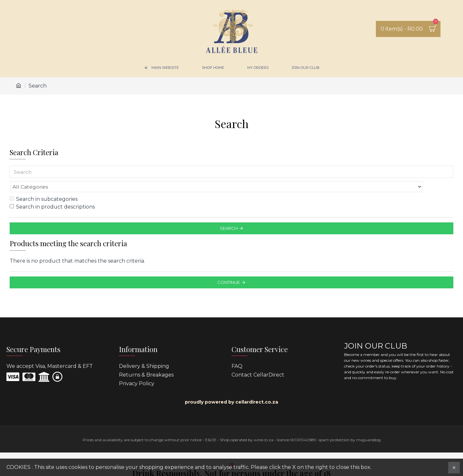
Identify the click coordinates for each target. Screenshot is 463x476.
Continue (229, 268)
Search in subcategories (44, 185)
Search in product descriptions (52, 193)
